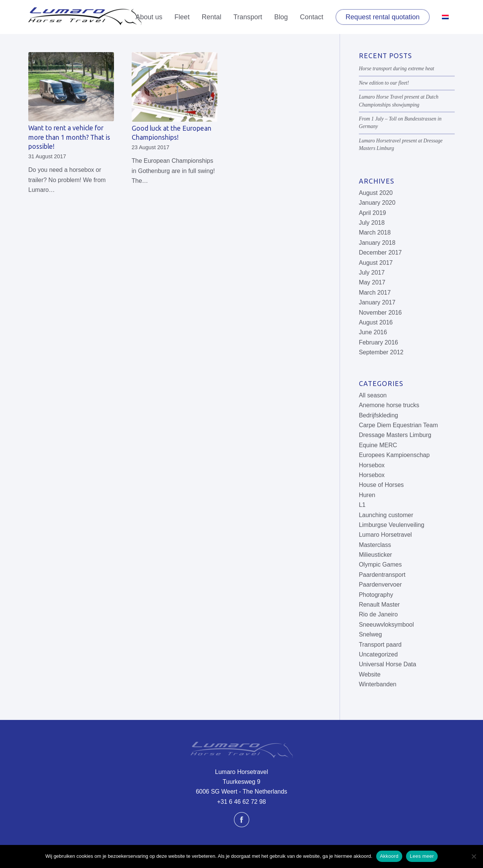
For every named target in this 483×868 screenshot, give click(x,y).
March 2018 (375, 232)
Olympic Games (380, 565)
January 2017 (377, 302)
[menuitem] (149, 17)
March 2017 (375, 293)
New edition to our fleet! (384, 83)
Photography (376, 595)
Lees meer (422, 856)
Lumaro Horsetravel (385, 535)
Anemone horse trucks (389, 405)
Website (370, 674)
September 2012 (381, 352)
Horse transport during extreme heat (397, 69)
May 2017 (372, 282)
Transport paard (380, 645)
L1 (362, 505)
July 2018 (372, 223)
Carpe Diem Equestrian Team (398, 425)
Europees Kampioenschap (394, 455)
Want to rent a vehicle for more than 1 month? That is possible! (69, 137)
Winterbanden (378, 684)
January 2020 (377, 203)
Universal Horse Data (388, 664)
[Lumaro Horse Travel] (85, 17)
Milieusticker (375, 555)
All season (373, 395)
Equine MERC (378, 445)
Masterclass (375, 545)
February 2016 (378, 342)
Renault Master (379, 605)
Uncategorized (378, 654)
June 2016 (373, 332)
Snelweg (370, 634)
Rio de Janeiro (378, 614)
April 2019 (372, 213)
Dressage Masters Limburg (395, 435)
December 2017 (380, 253)
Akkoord (389, 856)
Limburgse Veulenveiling (391, 525)
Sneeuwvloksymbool (386, 625)
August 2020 (376, 193)
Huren (367, 495)
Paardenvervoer (380, 585)
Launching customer (386, 515)
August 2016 (376, 322)
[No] (474, 856)
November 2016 (380, 313)
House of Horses (381, 485)
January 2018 (377, 243)
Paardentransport (382, 575)
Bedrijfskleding (378, 415)
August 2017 (376, 263)
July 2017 (372, 273)
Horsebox (372, 465)
